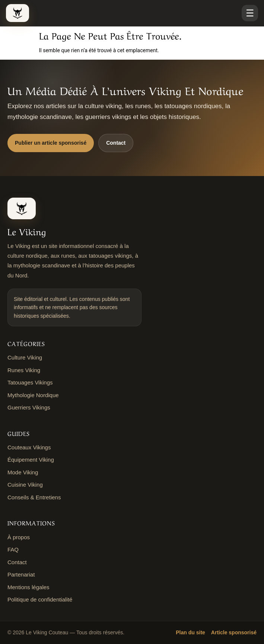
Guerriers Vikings (29, 407)
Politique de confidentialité (40, 599)
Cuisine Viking (25, 485)
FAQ (13, 549)
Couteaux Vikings (29, 447)
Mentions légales (28, 587)
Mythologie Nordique (33, 395)
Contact (116, 143)
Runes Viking (24, 370)
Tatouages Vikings (30, 382)
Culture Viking (25, 357)
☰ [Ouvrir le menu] (250, 13)
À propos (19, 537)
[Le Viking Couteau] (18, 13)
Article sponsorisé (234, 632)
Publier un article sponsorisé (51, 143)
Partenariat (21, 574)
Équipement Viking (31, 460)
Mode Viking (23, 472)
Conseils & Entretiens (34, 497)
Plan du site (190, 632)
